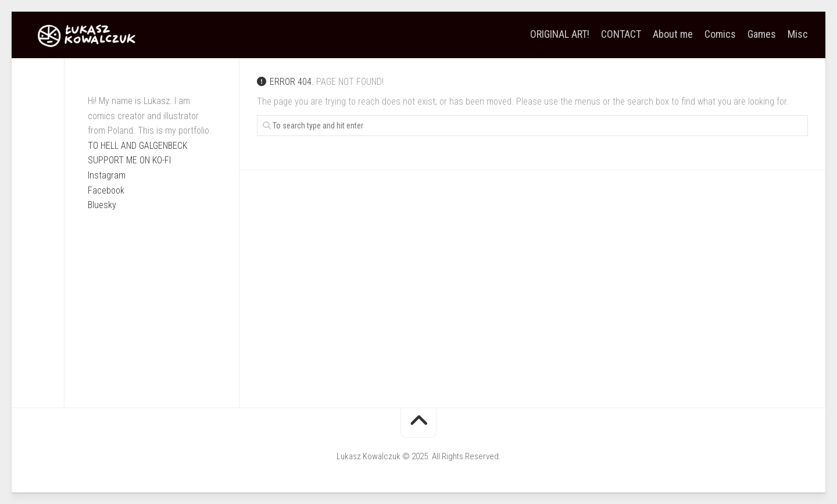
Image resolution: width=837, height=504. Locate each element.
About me (673, 34)
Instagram (107, 175)
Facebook (106, 190)
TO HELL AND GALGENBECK (137, 146)
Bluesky (102, 205)
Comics (720, 34)
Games (762, 34)
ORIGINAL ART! (560, 34)
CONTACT (621, 34)
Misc (798, 34)
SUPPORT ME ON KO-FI (129, 160)
